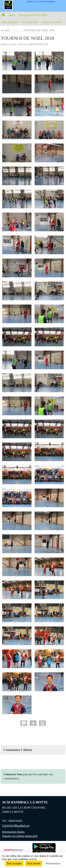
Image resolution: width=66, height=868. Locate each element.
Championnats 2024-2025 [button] (33, 15)
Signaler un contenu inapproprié (20, 836)
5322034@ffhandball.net (16, 826)
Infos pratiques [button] (10, 22)
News (12, 15)
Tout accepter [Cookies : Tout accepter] (14, 863)
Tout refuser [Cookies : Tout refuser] (34, 863)
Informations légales (13, 832)
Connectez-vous (13, 774)
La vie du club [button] (30, 22)
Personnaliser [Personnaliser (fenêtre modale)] (53, 863)
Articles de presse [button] (51, 22)
